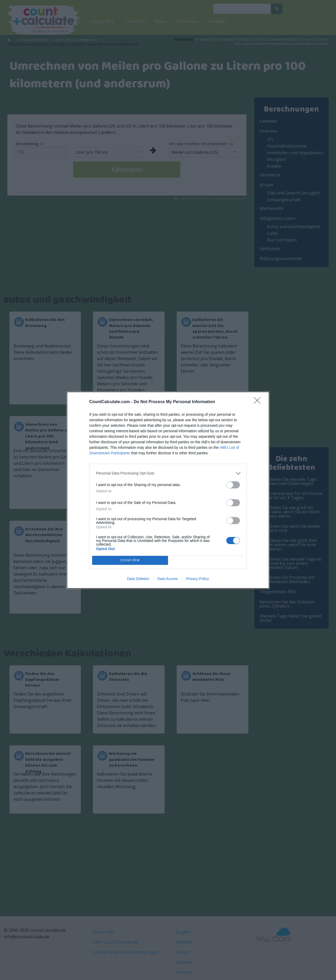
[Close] (259, 402)
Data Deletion (138, 579)
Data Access (168, 579)
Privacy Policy (198, 579)
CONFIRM (130, 560)
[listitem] (168, 473)
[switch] (233, 485)
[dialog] (168, 490)
